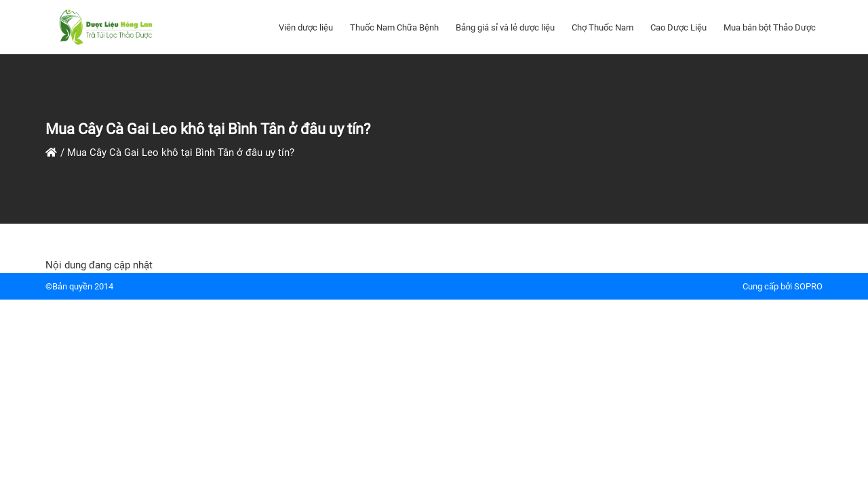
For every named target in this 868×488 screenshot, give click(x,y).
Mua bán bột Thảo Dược (770, 27)
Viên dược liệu (306, 27)
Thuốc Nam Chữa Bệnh (394, 27)
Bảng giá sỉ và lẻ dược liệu (505, 27)
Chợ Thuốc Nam (603, 27)
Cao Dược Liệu (678, 27)
